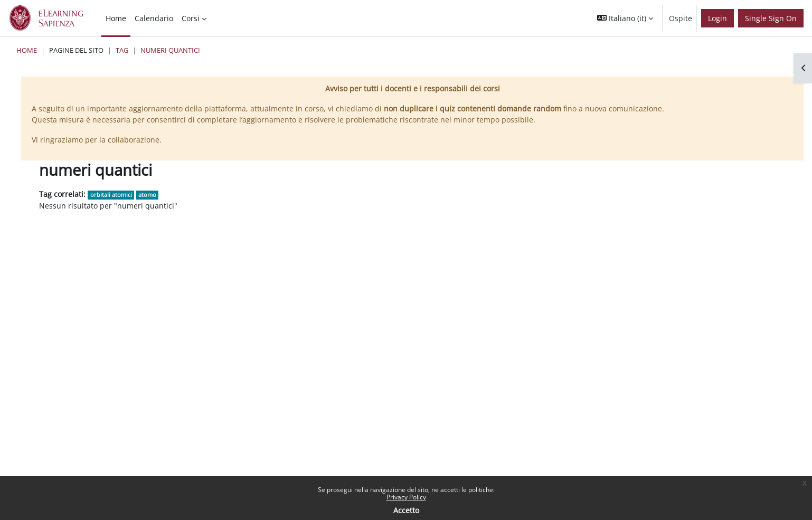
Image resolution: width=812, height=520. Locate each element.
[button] (625, 18)
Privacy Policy (406, 497)
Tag (122, 50)
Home (27, 50)
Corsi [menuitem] (191, 18)
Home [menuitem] (116, 18)
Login (717, 18)
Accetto (406, 510)
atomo (147, 195)
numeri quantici (170, 50)
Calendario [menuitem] (154, 18)
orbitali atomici (111, 195)
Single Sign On (771, 18)
